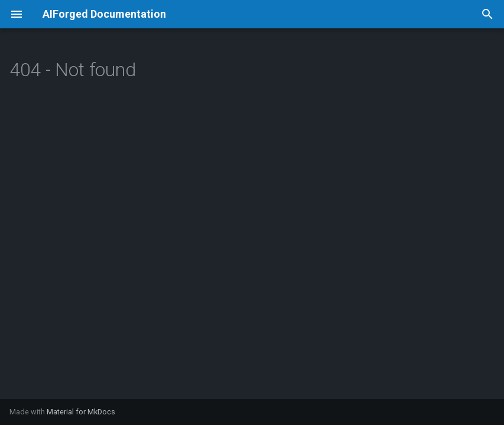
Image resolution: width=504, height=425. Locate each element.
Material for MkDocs (81, 412)
